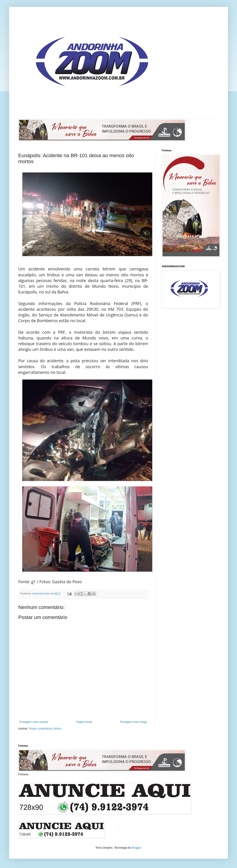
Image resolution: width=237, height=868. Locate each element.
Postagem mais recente (34, 722)
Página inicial (84, 722)
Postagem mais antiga (133, 722)
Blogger (136, 848)
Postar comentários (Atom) (45, 729)
